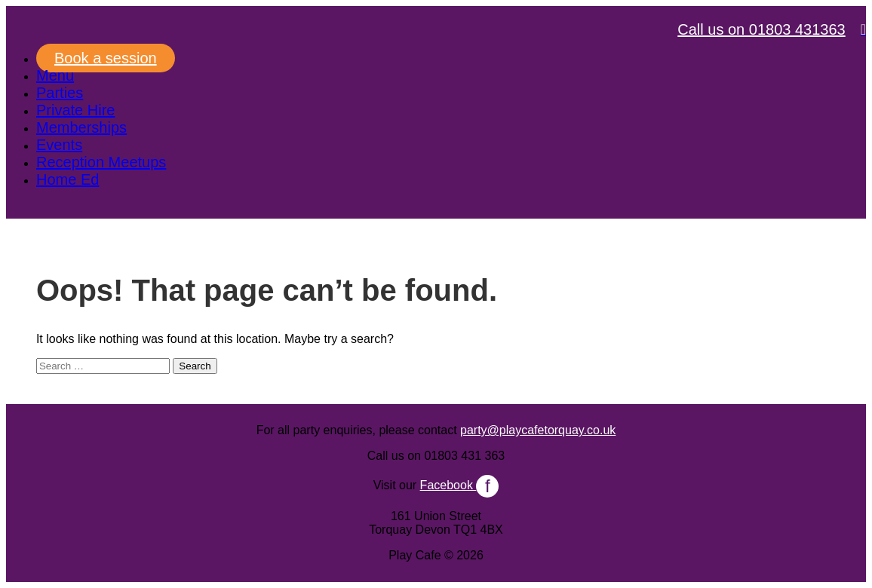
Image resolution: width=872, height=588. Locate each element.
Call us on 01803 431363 (761, 29)
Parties (60, 93)
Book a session (106, 58)
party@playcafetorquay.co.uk (538, 430)
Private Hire (75, 110)
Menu (55, 75)
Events (59, 145)
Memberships (81, 127)
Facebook (460, 485)
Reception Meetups (101, 162)
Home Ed (68, 179)
